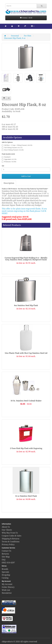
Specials (5, 572)
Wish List (6, 590)
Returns (5, 554)
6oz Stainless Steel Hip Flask (26, 305)
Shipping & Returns (11, 539)
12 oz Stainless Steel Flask (26, 496)
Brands (5, 569)
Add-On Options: (7, 142)
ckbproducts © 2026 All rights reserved (19, 642)
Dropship (6, 575)
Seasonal (15, 36)
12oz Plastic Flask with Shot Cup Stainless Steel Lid (26, 353)
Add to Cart (26, 176)
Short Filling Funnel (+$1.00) (13, 150)
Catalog (5, 578)
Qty (3, 166)
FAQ (4, 560)
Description (9, 183)
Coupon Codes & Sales (12, 536)
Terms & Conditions (11, 542)
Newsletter (7, 593)
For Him (28, 36)
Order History (8, 587)
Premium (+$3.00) (9, 162)
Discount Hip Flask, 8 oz (15, 38)
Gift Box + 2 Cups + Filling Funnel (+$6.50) (17, 145)
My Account (7, 584)
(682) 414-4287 (8, 563)
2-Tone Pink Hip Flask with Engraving (26, 448)
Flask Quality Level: (8, 154)
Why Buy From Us (10, 533)
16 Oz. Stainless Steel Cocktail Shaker (26, 401)
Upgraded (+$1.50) (9, 159)
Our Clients (7, 530)
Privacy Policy (8, 545)
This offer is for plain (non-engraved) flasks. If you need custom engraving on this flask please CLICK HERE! (24, 211)
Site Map (6, 557)
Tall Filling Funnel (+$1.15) (12, 148)
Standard (6, 157)
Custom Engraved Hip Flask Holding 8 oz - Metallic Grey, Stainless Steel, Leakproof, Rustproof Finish (26, 259)
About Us (6, 527)
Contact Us (6, 551)
